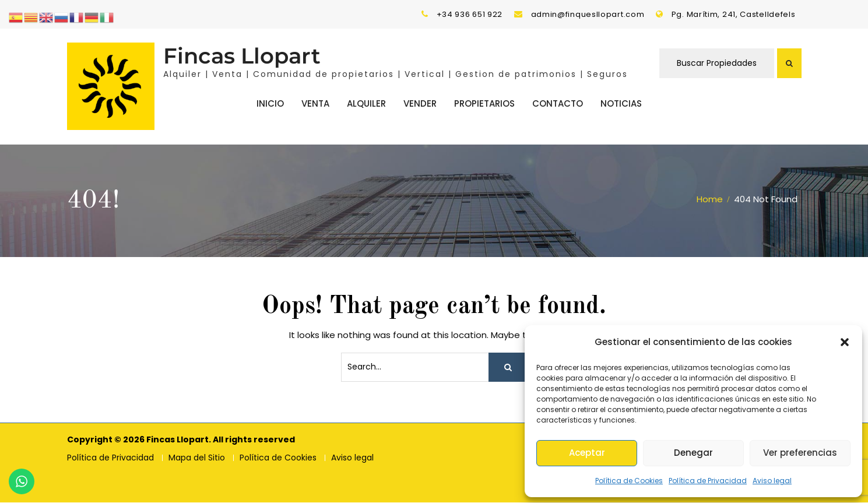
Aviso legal (772, 481)
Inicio (270, 103)
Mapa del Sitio (197, 458)
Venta (315, 103)
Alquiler (366, 103)
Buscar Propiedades (717, 64)
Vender (420, 103)
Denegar (693, 453)
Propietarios (484, 103)
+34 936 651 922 (470, 14)
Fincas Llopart (242, 56)
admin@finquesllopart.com (588, 14)
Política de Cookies (629, 481)
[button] (845, 342)
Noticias (621, 103)
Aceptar (587, 453)
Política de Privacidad (708, 481)
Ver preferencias (800, 453)
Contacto (558, 103)
